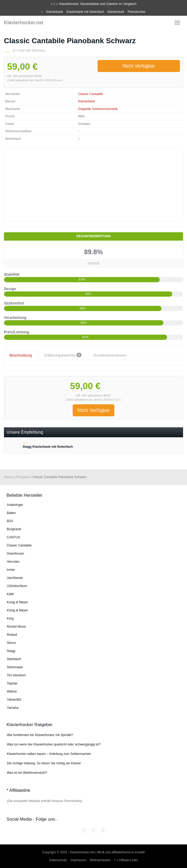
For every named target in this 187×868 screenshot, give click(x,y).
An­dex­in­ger (15, 505)
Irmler (11, 570)
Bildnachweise (100, 860)
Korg (10, 618)
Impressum (79, 860)
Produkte (22, 477)
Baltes (11, 513)
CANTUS (13, 537)
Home (8, 477)
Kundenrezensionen (110, 355)
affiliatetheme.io (122, 852)
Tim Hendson (16, 675)
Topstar (12, 683)
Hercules (13, 562)
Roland (12, 635)
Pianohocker (137, 12)
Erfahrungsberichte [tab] (63, 355)
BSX (10, 521)
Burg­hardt (14, 529)
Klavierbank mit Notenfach (85, 12)
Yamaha (13, 708)
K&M (10, 594)
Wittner (12, 692)
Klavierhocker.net (24, 23)
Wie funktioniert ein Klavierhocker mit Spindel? (40, 735)
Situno (11, 643)
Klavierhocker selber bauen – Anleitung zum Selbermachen (49, 754)
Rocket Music (17, 627)
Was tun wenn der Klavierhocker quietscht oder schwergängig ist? (54, 744)
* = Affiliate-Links (126, 860)
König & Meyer (17, 610)
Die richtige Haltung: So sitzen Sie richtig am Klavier (44, 763)
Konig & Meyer (17, 602)
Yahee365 (14, 700)
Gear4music (15, 554)
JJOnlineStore (17, 586)
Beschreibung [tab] (21, 355)
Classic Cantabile (91, 94)
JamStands (15, 578)
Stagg (11, 651)
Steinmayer (15, 667)
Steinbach (14, 659)
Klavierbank (55, 12)
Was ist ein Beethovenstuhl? (27, 773)
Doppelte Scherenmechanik (98, 109)
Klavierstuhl (116, 12)
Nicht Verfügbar (139, 66)
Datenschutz (58, 860)
